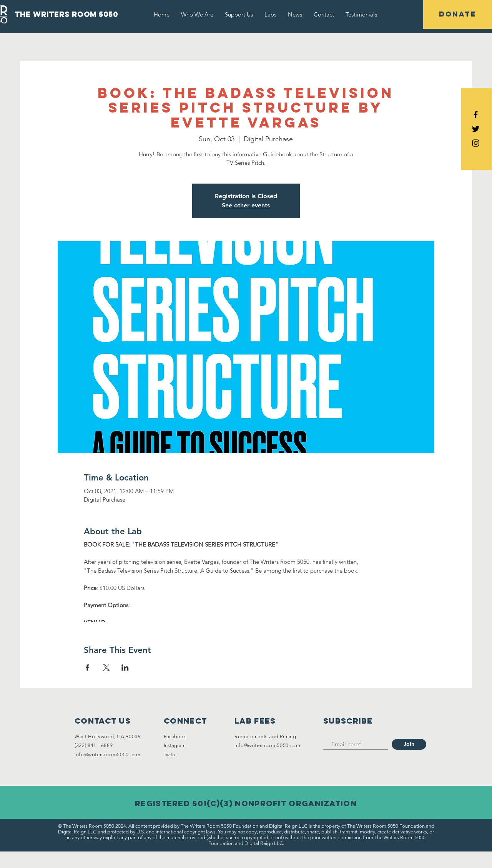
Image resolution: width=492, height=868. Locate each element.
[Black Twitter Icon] (476, 129)
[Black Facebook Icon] (476, 115)
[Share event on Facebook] (87, 668)
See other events (246, 205)
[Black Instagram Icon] (476, 143)
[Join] (409, 744)
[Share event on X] (106, 668)
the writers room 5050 (66, 14)
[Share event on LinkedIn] (125, 668)
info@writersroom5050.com (108, 755)
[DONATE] (458, 14)
